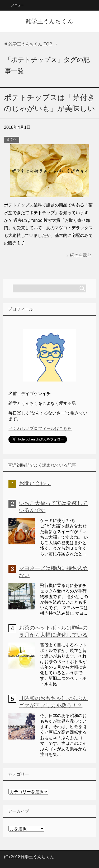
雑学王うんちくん (49, 21)
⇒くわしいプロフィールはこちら (40, 428)
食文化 (12, 140)
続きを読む (81, 255)
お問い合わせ (35, 483)
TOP (30, 44)
